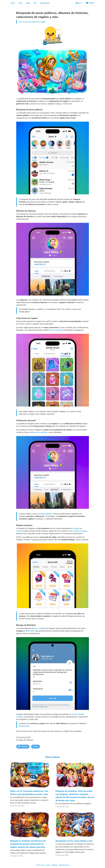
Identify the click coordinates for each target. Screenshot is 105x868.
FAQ (20, 3)
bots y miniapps (40, 628)
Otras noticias (52, 757)
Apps (28, 3)
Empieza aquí (24, 726)
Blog (48, 865)
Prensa (54, 865)
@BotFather (30, 631)
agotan (77, 528)
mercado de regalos (80, 531)
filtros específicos (56, 330)
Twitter (90, 3)
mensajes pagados (45, 514)
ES (79, 3)
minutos (19, 531)
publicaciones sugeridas (38, 432)
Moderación (45, 3)
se (73, 528)
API (35, 3)
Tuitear (36, 747)
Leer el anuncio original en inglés (32, 22)
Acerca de (40, 865)
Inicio (13, 3)
